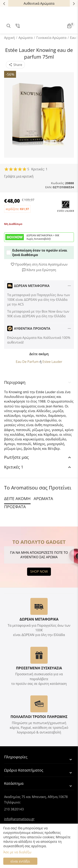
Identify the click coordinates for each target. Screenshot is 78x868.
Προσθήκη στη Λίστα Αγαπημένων (39, 264)
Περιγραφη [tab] (38, 382)
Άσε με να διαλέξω (17, 852)
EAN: (49, 187)
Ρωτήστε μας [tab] (38, 457)
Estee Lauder (52, 362)
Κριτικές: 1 (39, 169)
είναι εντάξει (20, 861)
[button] (15, 65)
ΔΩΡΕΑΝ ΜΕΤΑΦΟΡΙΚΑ (39, 619)
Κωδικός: (58, 183)
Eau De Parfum (27, 362)
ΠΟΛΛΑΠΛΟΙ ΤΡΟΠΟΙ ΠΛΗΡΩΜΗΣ (39, 717)
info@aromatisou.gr (19, 819)
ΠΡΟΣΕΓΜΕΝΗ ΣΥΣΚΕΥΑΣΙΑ (39, 668)
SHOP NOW (39, 571)
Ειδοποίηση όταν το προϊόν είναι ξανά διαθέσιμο (37, 253)
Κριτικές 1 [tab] (38, 467)
